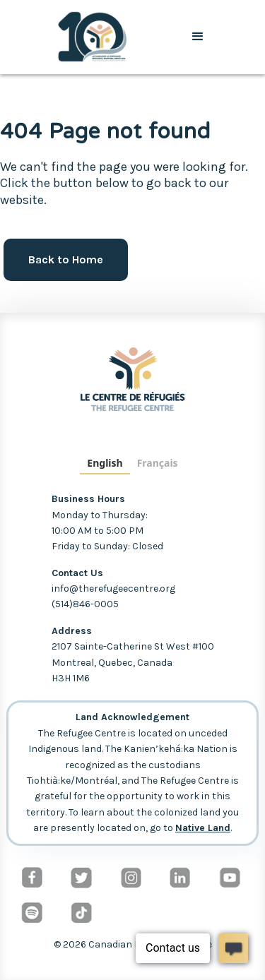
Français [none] (158, 463)
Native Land (203, 828)
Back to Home (66, 259)
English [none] (105, 463)
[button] (198, 37)
